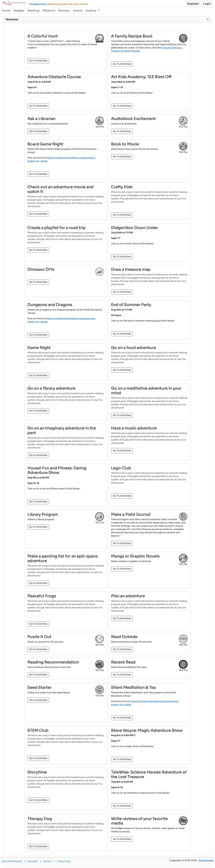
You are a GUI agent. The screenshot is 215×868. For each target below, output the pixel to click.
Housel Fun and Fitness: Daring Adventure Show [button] (57, 470)
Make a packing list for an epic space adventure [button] (63, 558)
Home (6, 11)
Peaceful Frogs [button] (42, 596)
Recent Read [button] (123, 662)
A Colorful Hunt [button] (43, 36)
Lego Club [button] (121, 468)
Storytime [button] (37, 772)
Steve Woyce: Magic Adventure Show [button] (147, 731)
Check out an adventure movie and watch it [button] (60, 189)
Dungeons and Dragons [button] (50, 305)
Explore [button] (91, 11)
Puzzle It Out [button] (39, 637)
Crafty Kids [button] (122, 187)
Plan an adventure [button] (128, 596)
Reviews (64, 11)
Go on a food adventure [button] (134, 348)
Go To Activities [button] (38, 61)
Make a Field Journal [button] (131, 515)
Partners (49, 861)
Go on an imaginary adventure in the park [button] (62, 430)
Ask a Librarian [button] (41, 119)
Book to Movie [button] (125, 144)
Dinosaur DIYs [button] (41, 269)
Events (78, 11)
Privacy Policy (64, 861)
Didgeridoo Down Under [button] (135, 228)
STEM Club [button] (38, 731)
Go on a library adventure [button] (51, 388)
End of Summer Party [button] (131, 305)
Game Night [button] (39, 348)
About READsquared (13, 861)
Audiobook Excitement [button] (133, 119)
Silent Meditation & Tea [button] (133, 688)
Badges (19, 11)
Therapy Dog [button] (40, 819)
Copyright (34, 861)
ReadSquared (206, 860)
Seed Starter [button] (39, 688)
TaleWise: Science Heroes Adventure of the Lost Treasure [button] (149, 774)
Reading (33, 11)
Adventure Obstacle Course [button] (54, 77)
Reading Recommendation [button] (53, 662)
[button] (193, 4)
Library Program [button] (43, 515)
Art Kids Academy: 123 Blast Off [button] (141, 77)
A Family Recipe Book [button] (132, 36)
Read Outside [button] (124, 637)
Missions (49, 11)
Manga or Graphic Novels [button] (135, 556)
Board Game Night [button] (45, 144)
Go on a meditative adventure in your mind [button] (146, 391)
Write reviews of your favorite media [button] (139, 821)
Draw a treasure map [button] (131, 269)
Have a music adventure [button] (134, 428)
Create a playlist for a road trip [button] (56, 228)
